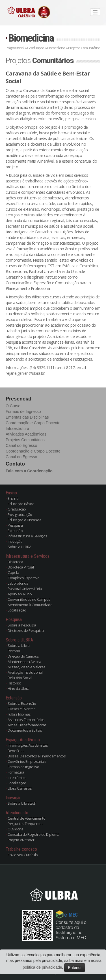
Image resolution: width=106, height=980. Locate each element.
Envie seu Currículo (23, 855)
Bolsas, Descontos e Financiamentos (37, 756)
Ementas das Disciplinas (27, 417)
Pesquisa (15, 525)
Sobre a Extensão (22, 703)
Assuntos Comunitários (26, 720)
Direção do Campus (23, 656)
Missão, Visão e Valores (27, 667)
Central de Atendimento (26, 818)
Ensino (13, 498)
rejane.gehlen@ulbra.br (25, 373)
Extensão (15, 531)
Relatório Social (20, 678)
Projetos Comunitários (25, 440)
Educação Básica (21, 504)
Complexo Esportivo (23, 578)
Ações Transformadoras (27, 725)
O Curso (13, 406)
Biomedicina (31, 38)
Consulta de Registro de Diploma (33, 834)
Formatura (16, 772)
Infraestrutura (17, 428)
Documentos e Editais (25, 730)
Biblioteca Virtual (21, 567)
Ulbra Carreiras (20, 788)
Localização (17, 610)
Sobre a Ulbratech (22, 803)
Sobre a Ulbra (19, 645)
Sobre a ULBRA (20, 547)
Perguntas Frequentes (25, 824)
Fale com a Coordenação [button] (29, 471)
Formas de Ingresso (23, 412)
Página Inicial (15, 48)
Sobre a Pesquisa (22, 625)
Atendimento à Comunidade (30, 605)
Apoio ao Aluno (20, 594)
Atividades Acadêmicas (26, 434)
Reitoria (14, 651)
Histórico (15, 683)
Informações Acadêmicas (28, 745)
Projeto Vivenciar (21, 840)
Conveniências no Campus (29, 599)
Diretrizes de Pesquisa (26, 630)
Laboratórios (18, 583)
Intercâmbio (17, 777)
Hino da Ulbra (19, 688)
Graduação (36, 48)
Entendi (74, 968)
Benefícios (16, 751)
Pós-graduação (20, 514)
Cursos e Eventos (21, 709)
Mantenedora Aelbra (24, 662)
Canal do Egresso (21, 445)
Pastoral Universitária (25, 589)
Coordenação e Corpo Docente (33, 423)
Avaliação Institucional (25, 672)
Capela (13, 572)
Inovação (15, 541)
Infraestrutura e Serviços (27, 536)
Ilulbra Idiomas (19, 714)
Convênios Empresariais (27, 761)
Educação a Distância (24, 520)
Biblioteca (15, 562)
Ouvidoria (16, 829)
